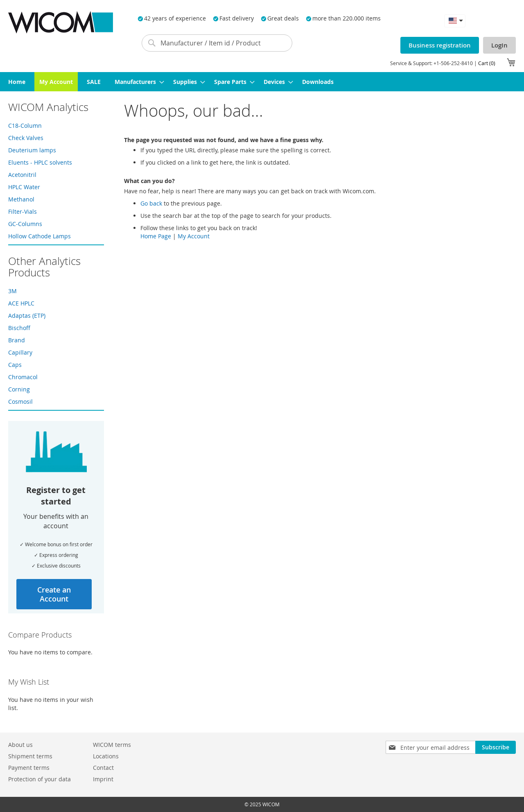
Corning (19, 389)
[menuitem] (17, 82)
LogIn (499, 45)
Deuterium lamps (32, 150)
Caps (15, 365)
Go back (151, 203)
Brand (17, 340)
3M (12, 291)
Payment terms (29, 768)
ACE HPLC (21, 303)
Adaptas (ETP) (27, 316)
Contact (103, 768)
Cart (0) (487, 63)
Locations (106, 756)
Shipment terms (30, 756)
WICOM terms (112, 745)
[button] (455, 21)
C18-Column (25, 126)
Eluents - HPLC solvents (40, 162)
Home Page (156, 236)
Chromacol (23, 377)
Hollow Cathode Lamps (40, 236)
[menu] (262, 82)
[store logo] (61, 22)
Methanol (21, 199)
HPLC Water (24, 187)
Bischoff (19, 328)
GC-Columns (25, 224)
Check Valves (26, 138)
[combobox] (217, 43)
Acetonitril (22, 175)
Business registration (440, 45)
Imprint (103, 779)
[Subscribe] (496, 747)
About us (20, 745)
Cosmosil (20, 401)
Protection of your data (40, 779)
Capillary (20, 352)
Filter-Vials (23, 211)
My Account (194, 236)
